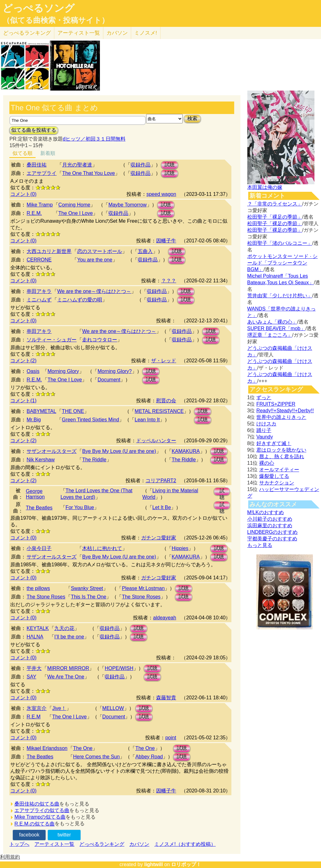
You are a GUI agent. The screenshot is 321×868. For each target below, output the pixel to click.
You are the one (95, 260)
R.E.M (33, 717)
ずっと (264, 397)
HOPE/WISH (119, 668)
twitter (64, 835)
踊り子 (264, 430)
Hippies (180, 548)
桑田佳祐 (37, 165)
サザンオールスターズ (52, 451)
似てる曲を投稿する (34, 130)
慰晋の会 (166, 401)
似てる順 (22, 153)
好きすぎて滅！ (274, 443)
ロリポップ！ (186, 864)
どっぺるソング (39, 8)
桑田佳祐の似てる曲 (37, 804)
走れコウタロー (100, 340)
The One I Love (76, 213)
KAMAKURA (186, 451)
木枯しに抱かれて (102, 548)
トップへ (19, 844)
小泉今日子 (39, 548)
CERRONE (39, 260)
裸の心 (267, 463)
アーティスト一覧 (54, 844)
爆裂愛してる (274, 476)
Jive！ (59, 708)
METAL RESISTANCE (159, 411)
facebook (29, 835)
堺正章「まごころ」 (270, 335)
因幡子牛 (166, 241)
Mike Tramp (40, 205)
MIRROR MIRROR (68, 668)
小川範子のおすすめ (270, 519)
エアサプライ (42, 173)
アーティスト (79, 33)
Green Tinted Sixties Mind (90, 420)
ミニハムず (39, 300)
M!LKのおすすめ (266, 512)
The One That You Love (89, 173)
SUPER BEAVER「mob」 (276, 328)
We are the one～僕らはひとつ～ (94, 291)
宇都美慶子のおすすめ (272, 539)
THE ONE (73, 411)
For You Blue (80, 507)
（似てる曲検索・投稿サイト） (56, 20)
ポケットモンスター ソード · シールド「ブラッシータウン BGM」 (283, 263)
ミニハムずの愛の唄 (80, 300)
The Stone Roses (46, 597)
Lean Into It (147, 420)
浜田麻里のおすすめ (270, 526)
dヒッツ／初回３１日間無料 (94, 139)
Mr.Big (34, 420)
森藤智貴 (166, 698)
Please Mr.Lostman (143, 588)
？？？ (169, 281)
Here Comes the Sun (96, 757)
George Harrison (35, 494)
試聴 (170, 165)
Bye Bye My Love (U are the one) (119, 451)
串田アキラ (39, 291)
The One (83, 748)
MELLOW (113, 708)
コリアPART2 (161, 481)
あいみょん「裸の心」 (272, 322)
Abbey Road (149, 757)
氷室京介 (37, 708)
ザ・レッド (164, 361)
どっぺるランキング (102, 844)
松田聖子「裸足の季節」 (275, 217)
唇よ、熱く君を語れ (282, 456)
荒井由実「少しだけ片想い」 (280, 296)
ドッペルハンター (156, 441)
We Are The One (66, 677)
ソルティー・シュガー (52, 340)
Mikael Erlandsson (47, 748)
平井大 (34, 668)
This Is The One (89, 597)
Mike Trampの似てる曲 (40, 817)
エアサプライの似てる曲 (42, 810)
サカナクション (277, 483)
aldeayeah (165, 618)
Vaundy (265, 437)
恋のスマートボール (100, 251)
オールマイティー (279, 470)
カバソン (117, 33)
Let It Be (162, 507)
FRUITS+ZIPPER (276, 404)
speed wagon (161, 194)
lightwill (154, 864)
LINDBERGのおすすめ (273, 532)
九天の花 (64, 628)
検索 (192, 119)
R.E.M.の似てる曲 (35, 824)
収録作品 (141, 165)
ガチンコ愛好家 (159, 538)
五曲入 (145, 251)
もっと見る (260, 545)
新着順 (48, 153)
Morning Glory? (114, 371)
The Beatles (39, 508)
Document (109, 380)
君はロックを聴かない (281, 450)
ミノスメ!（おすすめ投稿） (185, 844)
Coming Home (74, 205)
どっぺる (27, 33)
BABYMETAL (41, 411)
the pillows (38, 588)
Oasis (33, 371)
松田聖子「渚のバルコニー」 (280, 243)
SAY (31, 677)
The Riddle (94, 460)
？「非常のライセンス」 (275, 204)
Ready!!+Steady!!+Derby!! (285, 411)
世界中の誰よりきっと (281, 417)
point (171, 738)
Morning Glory (63, 371)
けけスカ (266, 424)
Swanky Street (87, 588)
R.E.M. (34, 213)
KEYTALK (38, 628)
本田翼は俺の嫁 (265, 187)
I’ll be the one (69, 637)
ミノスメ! (146, 33)
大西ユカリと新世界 (49, 251)
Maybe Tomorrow (127, 205)
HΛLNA (35, 637)
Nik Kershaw (41, 460)
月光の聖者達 (77, 165)
